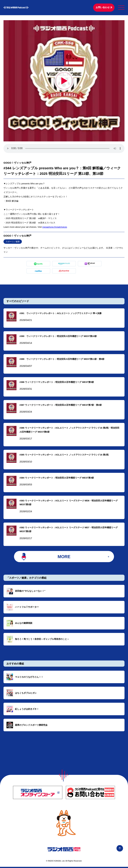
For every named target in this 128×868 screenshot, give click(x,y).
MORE (64, 557)
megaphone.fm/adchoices (55, 227)
